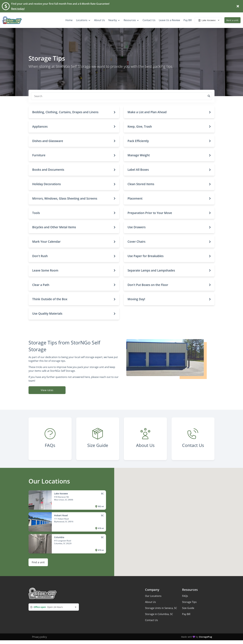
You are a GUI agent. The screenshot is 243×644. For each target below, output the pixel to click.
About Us (150, 602)
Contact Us (151, 620)
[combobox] (54, 607)
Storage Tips (189, 602)
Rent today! (18, 9)
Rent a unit (232, 20)
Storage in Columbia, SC (159, 614)
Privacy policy (39, 637)
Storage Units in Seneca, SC (161, 608)
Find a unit (38, 562)
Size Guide (188, 608)
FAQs (185, 596)
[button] (74, 112)
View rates (47, 390)
